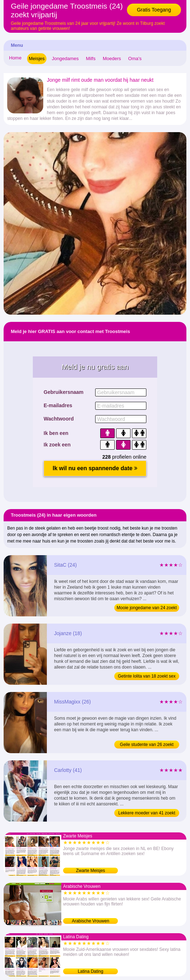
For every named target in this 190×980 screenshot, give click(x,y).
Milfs (91, 59)
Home (15, 58)
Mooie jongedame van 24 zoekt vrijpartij (147, 608)
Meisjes (37, 59)
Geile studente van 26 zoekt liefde (147, 745)
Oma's (135, 59)
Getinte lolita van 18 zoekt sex (147, 676)
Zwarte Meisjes (91, 871)
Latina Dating (91, 971)
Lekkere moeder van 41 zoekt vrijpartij (147, 814)
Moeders (112, 59)
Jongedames (65, 59)
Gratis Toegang (154, 10)
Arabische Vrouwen (90, 921)
